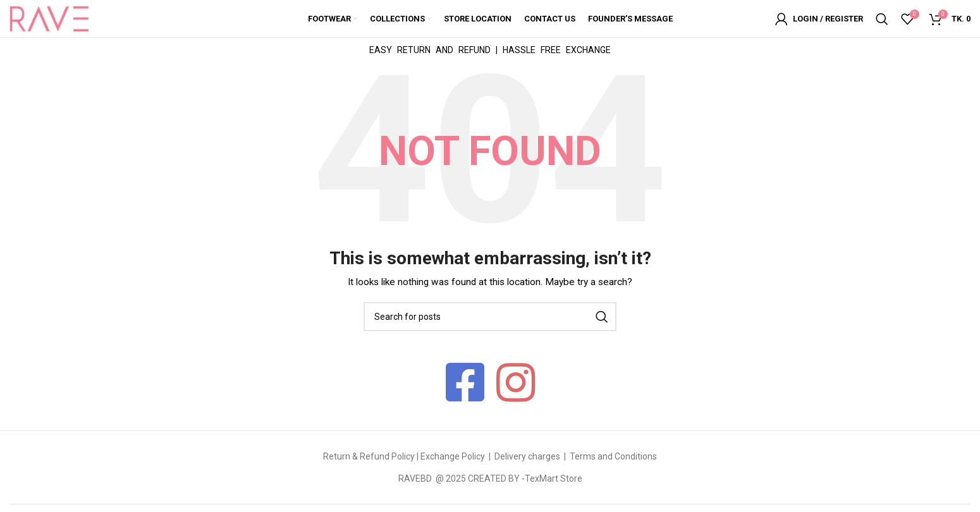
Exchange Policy (454, 458)
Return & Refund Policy (369, 458)
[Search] (882, 19)
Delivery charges (527, 458)
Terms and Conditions (613, 458)
